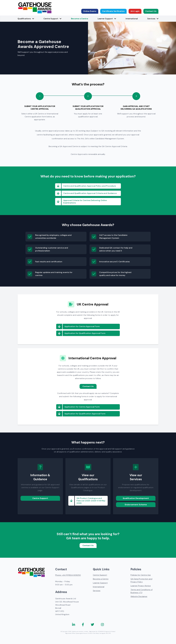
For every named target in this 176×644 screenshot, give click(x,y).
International (132, 19)
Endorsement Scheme (136, 505)
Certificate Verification (113, 11)
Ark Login (135, 11)
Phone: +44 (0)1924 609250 (68, 575)
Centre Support (40, 498)
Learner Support (100, 583)
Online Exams (90, 11)
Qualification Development (136, 498)
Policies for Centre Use (141, 575)
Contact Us (151, 11)
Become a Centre (80, 19)
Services (97, 591)
